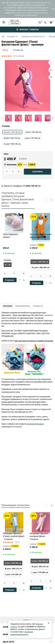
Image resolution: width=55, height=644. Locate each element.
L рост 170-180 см (13, 574)
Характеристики (23, 306)
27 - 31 (8, 265)
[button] (53, 118)
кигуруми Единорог (35, 424)
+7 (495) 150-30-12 (32, 186)
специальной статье (11, 392)
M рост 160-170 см (13, 569)
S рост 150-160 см (40, 262)
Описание (8, 306)
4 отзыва (20, 56)
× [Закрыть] (48, 623)
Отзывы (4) (18, 50)
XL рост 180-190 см (41, 267)
